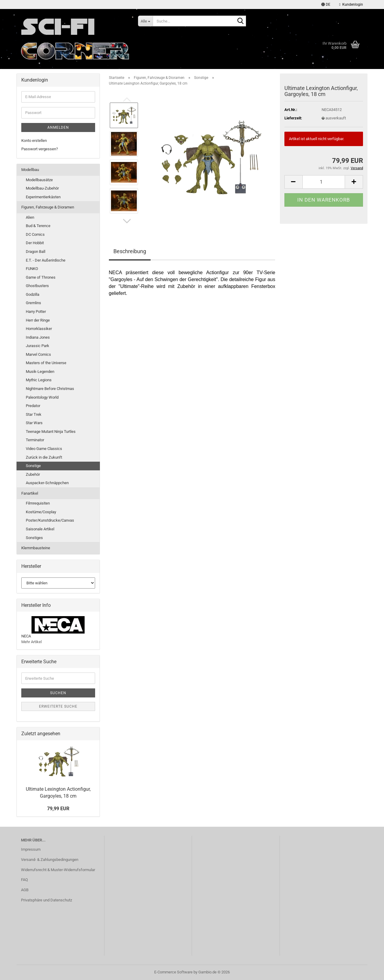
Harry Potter (36, 312)
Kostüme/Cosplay (41, 512)
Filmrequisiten (38, 503)
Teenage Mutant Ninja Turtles (51, 432)
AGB (25, 890)
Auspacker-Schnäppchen (47, 483)
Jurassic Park (37, 346)
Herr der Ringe (38, 320)
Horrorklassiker (39, 329)
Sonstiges (34, 538)
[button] (326, 4)
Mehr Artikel (31, 642)
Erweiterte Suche (58, 706)
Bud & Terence (38, 226)
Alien (30, 217)
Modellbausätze (39, 180)
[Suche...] (145, 21)
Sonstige (33, 466)
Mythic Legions (39, 380)
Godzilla (33, 294)
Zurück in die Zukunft (44, 457)
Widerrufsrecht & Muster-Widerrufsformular (58, 870)
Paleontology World (42, 397)
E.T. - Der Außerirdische (46, 260)
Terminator (35, 440)
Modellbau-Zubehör (42, 188)
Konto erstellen (34, 141)
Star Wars (34, 423)
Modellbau (30, 170)
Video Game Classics (44, 449)
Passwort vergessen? (40, 149)
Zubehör (33, 474)
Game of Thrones (41, 277)
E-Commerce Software (173, 972)
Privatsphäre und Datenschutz (46, 900)
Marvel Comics (38, 354)
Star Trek (34, 414)
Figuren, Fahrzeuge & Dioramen (48, 207)
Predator (33, 406)
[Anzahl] (324, 182)
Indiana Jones (38, 337)
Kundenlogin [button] (351, 4)
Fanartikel (30, 493)
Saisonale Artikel (40, 529)
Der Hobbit (35, 243)
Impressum (31, 849)
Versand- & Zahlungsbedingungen (50, 860)
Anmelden (58, 127)
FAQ (24, 880)
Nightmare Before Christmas (50, 389)
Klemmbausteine (36, 548)
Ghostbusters (37, 286)
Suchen (58, 693)
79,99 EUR (58, 809)
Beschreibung (130, 251)
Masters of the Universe (46, 363)
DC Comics (35, 234)
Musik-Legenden (40, 372)
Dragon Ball (36, 252)
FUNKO (32, 269)
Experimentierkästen (43, 197)
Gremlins (33, 303)
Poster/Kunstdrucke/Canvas (50, 520)
